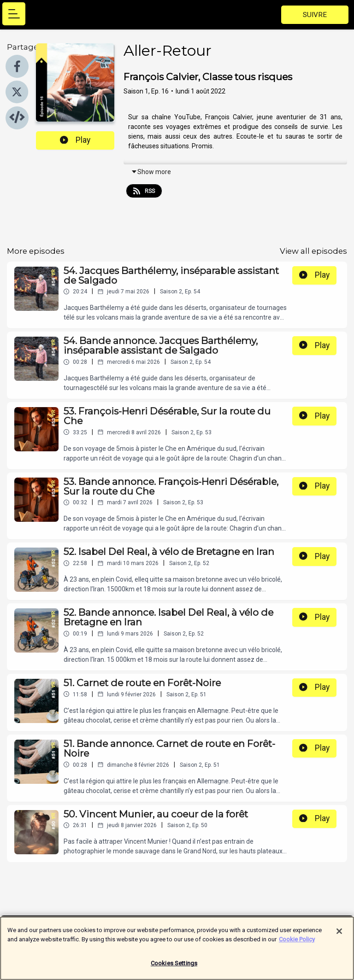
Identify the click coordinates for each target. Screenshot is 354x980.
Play (75, 140)
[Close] (339, 934)
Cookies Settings (174, 966)
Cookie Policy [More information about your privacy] (297, 942)
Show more (151, 172)
